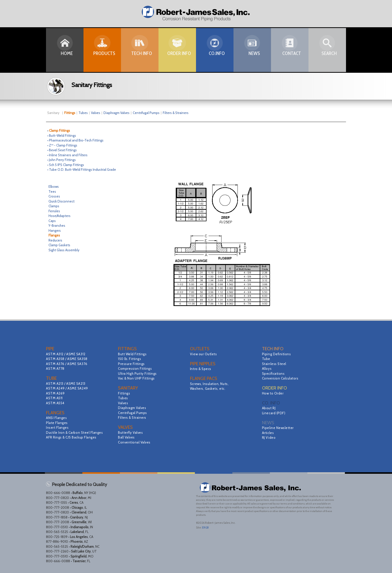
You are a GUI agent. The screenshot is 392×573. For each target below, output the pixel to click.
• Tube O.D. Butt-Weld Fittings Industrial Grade (82, 169)
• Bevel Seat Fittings (62, 150)
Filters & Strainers (176, 113)
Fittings (124, 393)
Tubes (83, 113)
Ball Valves (127, 437)
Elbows (54, 186)
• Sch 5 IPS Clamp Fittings (66, 165)
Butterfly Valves (131, 432)
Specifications (274, 373)
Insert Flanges (58, 427)
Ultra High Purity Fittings (139, 373)
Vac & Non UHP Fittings (138, 378)
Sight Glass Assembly (64, 250)
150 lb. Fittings (130, 359)
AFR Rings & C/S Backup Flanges (73, 437)
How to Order (273, 393)
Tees (52, 191)
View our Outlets (204, 354)
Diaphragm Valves (116, 113)
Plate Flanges (58, 423)
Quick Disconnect (61, 201)
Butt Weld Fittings (133, 354)
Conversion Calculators (281, 378)
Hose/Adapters (59, 216)
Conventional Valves (135, 442)
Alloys (267, 368)
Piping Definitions (277, 354)
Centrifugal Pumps (146, 113)
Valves (96, 113)
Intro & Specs (201, 369)
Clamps (54, 206)
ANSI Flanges (57, 418)
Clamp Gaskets (59, 245)
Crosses (54, 196)
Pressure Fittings (132, 364)
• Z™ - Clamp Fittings (62, 145)
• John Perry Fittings (61, 160)
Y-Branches (57, 225)
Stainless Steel (275, 364)
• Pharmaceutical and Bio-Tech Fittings (75, 140)
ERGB (205, 527)
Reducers (55, 240)
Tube (266, 359)
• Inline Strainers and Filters (67, 155)
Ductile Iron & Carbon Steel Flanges (76, 432)
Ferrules (54, 211)
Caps (52, 221)
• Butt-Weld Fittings (62, 135)
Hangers (55, 230)
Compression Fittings (136, 368)
